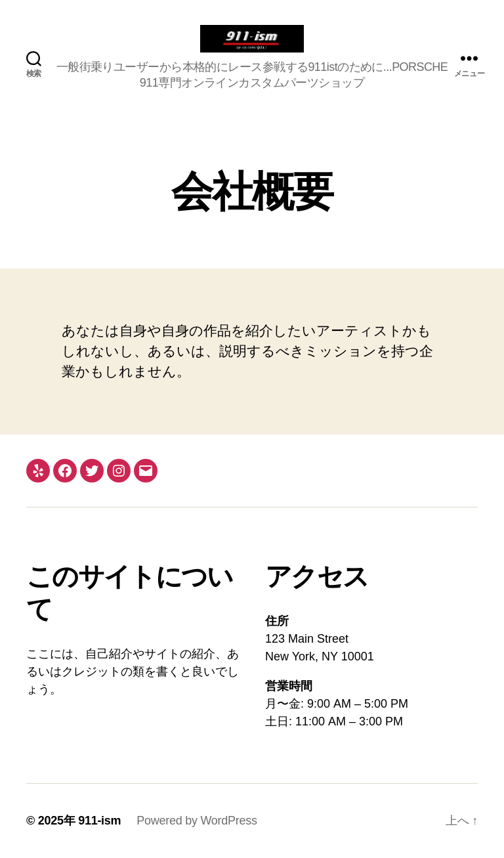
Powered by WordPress (197, 821)
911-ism (99, 821)
